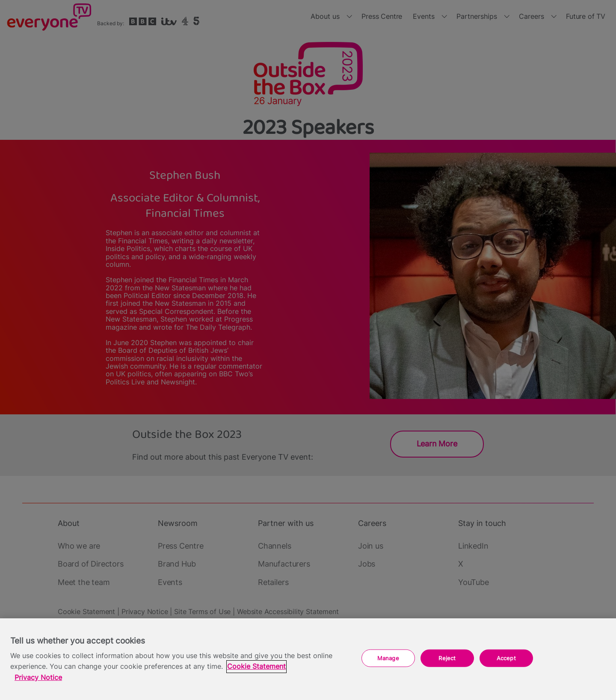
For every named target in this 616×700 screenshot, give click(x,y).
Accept (506, 658)
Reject (447, 658)
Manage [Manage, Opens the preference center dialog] (388, 658)
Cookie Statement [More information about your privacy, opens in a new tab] (256, 666)
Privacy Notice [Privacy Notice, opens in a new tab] (38, 678)
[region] (308, 659)
